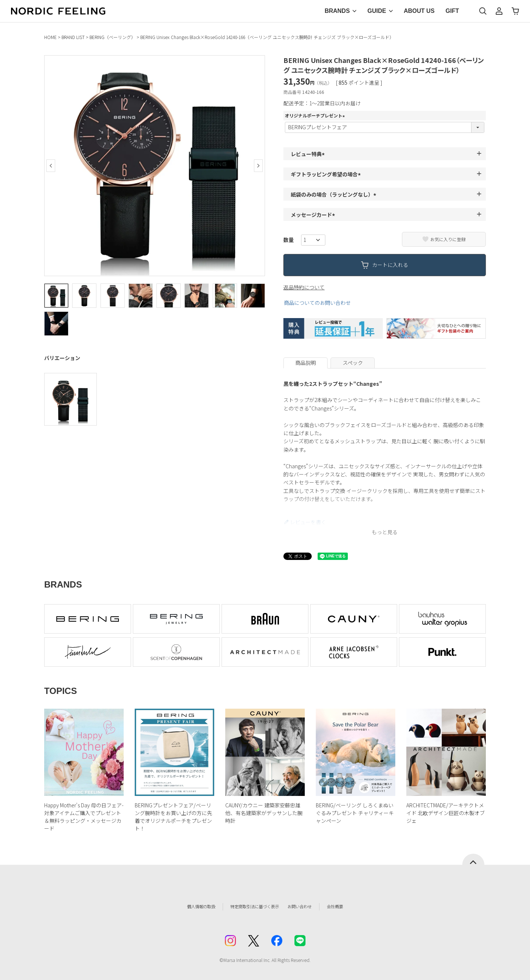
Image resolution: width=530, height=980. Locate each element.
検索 (483, 11)
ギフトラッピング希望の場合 (327, 174)
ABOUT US (419, 11)
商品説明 (305, 363)
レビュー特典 (309, 154)
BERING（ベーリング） (112, 37)
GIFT (452, 11)
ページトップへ (473, 859)
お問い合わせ (311, 906)
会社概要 (352, 906)
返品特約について (304, 287)
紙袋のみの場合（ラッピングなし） (335, 194)
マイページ (499, 11)
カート (515, 11)
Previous (51, 166)
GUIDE (377, 11)
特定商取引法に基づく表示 (250, 906)
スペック (353, 363)
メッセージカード (314, 215)
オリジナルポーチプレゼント (316, 115)
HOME (50, 37)
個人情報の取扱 (186, 906)
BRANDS (337, 11)
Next (258, 166)
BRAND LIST (73, 37)
